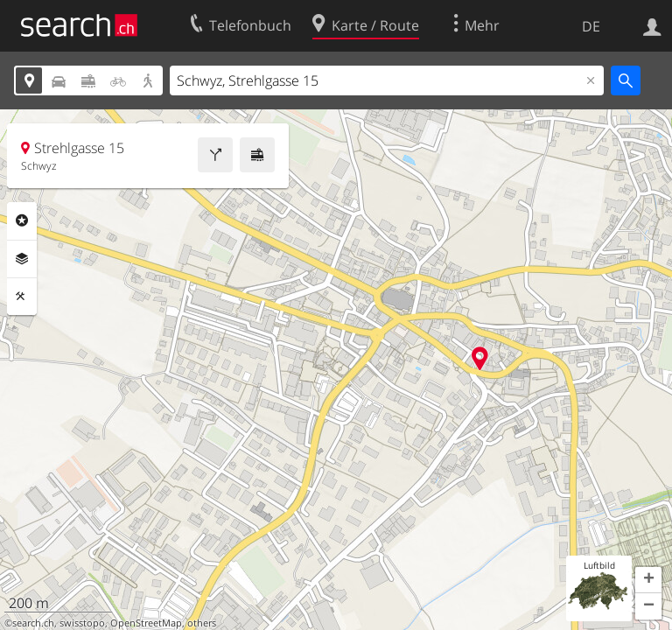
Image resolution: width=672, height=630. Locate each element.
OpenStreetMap (146, 623)
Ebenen (22, 259)
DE (591, 26)
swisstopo (82, 623)
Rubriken (22, 220)
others (202, 623)
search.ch (33, 623)
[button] (648, 580)
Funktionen (22, 297)
